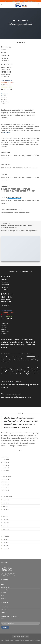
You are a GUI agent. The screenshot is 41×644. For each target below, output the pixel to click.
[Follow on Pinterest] (14, 575)
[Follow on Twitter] (8, 575)
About (3, 584)
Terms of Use (5, 607)
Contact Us (4, 612)
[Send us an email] (11, 575)
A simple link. (7, 132)
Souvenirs (4, 593)
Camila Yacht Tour (6, 587)
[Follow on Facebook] (3, 575)
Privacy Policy (5, 610)
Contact (3, 598)
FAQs (3, 595)
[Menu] (2, 5)
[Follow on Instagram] (5, 575)
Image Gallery (5, 590)
